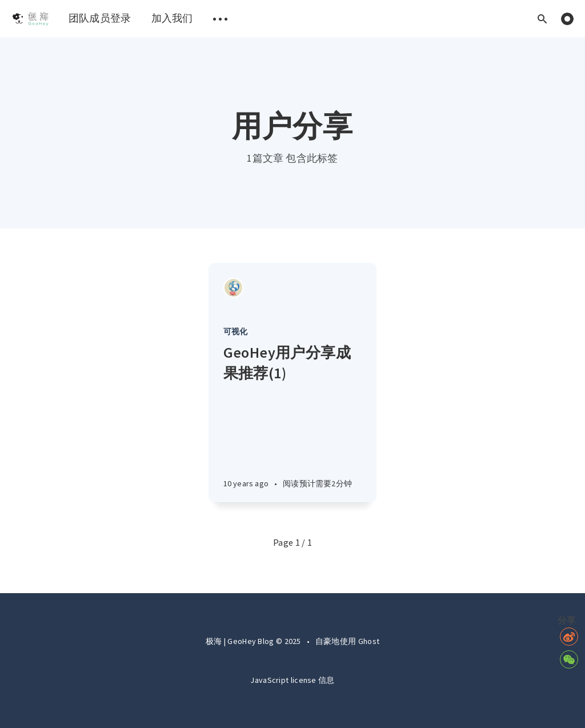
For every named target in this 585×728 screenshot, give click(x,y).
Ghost (369, 641)
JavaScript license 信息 (292, 680)
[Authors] (233, 288)
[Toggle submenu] (221, 19)
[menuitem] (30, 19)
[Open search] (542, 19)
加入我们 (172, 18)
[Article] (293, 288)
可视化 (236, 331)
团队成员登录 (100, 18)
